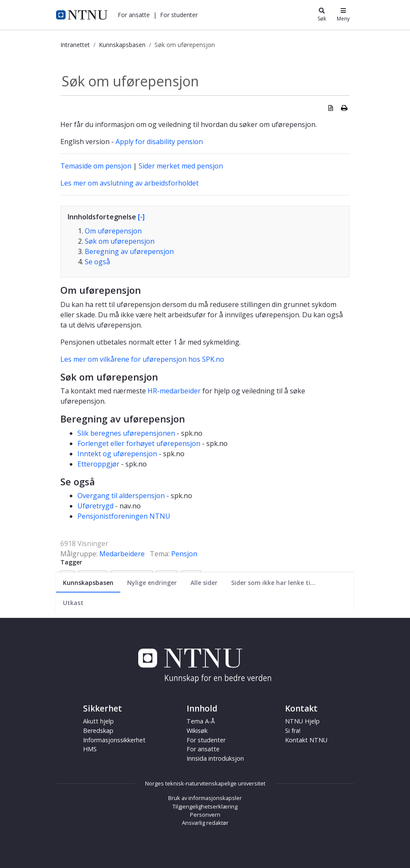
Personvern (205, 815)
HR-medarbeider (174, 391)
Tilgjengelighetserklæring (205, 806)
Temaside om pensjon (96, 166)
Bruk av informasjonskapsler (205, 798)
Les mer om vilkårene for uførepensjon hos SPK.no (142, 359)
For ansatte (134, 15)
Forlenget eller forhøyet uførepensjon (139, 443)
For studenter (179, 15)
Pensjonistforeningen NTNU (124, 516)
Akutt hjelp (98, 721)
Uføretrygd (95, 506)
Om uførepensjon (113, 231)
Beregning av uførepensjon (129, 251)
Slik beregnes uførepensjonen (126, 433)
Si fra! (293, 731)
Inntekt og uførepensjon (117, 454)
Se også (97, 262)
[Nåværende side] (88, 583)
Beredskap (98, 731)
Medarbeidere (122, 554)
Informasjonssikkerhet (114, 740)
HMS (90, 749)
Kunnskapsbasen (122, 45)
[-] (141, 217)
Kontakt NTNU (306, 740)
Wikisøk (197, 731)
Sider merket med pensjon (181, 166)
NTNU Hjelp (302, 721)
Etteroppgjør (99, 464)
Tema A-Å (201, 721)
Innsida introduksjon (215, 758)
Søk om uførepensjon (120, 241)
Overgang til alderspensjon (121, 496)
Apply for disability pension (159, 142)
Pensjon (184, 554)
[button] (134, 15)
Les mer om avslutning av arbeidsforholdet (129, 183)
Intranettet (75, 45)
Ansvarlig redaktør (205, 823)
